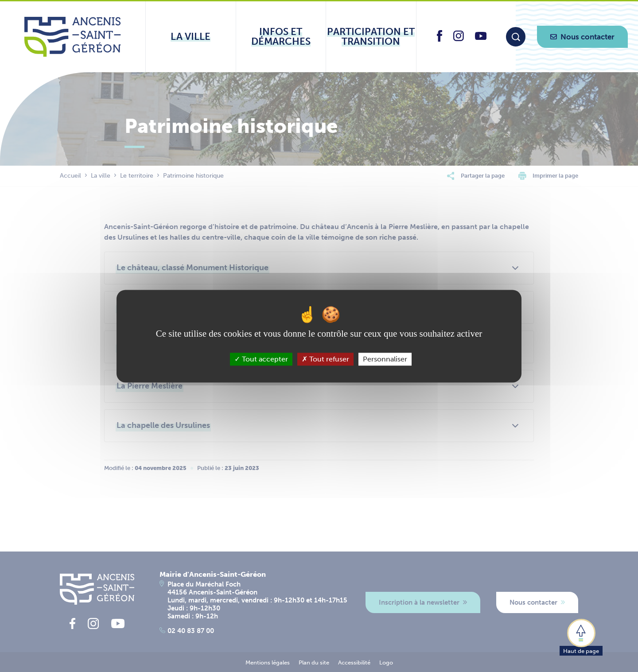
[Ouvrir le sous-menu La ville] (191, 37)
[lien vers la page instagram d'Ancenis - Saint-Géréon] (459, 39)
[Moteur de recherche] (516, 37)
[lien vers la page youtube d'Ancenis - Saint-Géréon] (481, 37)
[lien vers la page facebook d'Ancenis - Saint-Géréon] (440, 39)
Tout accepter (261, 359)
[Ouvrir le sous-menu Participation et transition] (371, 37)
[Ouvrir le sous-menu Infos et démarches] (281, 37)
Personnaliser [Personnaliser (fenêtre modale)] (385, 359)
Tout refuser (325, 359)
